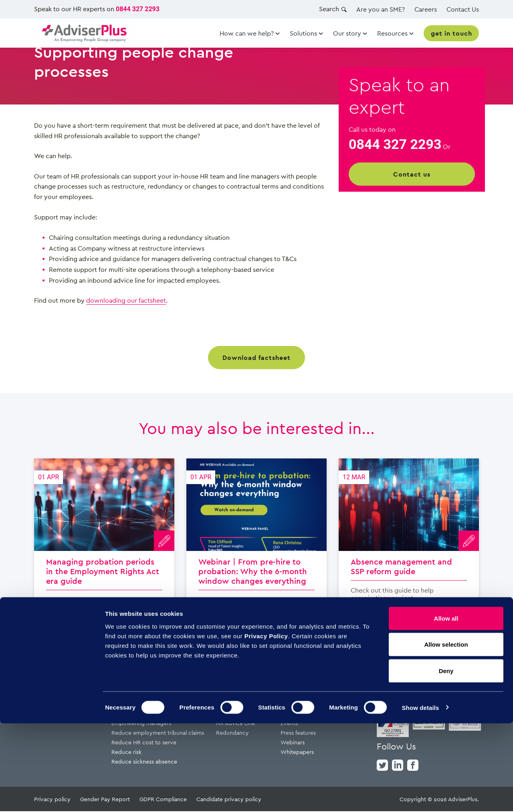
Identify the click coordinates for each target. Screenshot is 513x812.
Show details (421, 796)
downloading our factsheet (126, 300)
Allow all (446, 707)
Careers (426, 9)
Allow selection (446, 733)
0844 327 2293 (138, 9)
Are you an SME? (381, 9)
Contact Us (463, 9)
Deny (446, 759)
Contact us (412, 174)
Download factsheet (256, 358)
